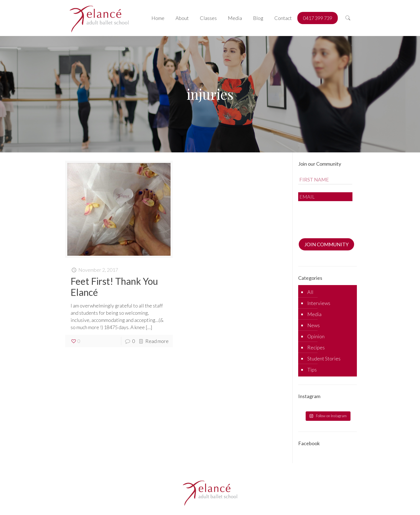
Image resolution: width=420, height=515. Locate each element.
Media (314, 314)
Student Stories (324, 358)
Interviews (319, 303)
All (310, 292)
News (314, 325)
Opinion (316, 336)
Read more (157, 341)
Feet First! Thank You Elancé (114, 287)
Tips (312, 370)
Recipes (316, 347)
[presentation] (340, 218)
